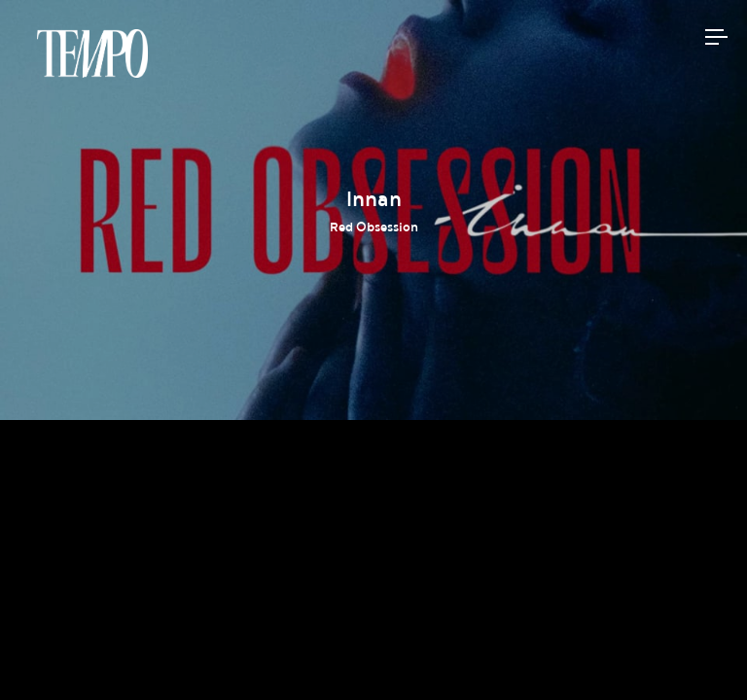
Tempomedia (92, 53)
